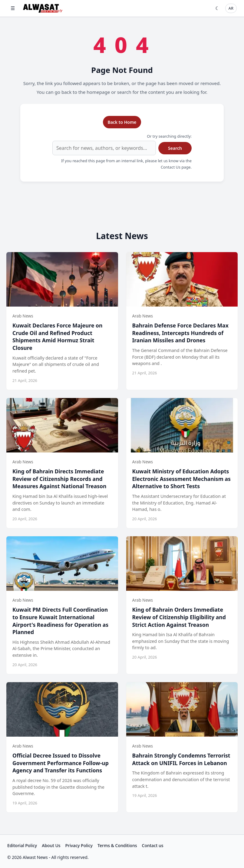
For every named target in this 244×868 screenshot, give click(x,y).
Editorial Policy (22, 845)
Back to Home (122, 122)
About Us (51, 845)
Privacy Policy (79, 845)
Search (175, 148)
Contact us (153, 845)
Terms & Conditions (117, 845)
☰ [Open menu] (13, 8)
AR (231, 8)
